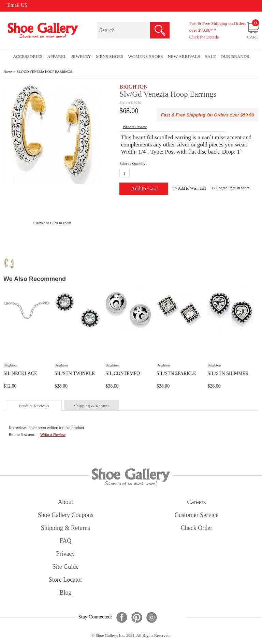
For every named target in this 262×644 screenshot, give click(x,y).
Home (8, 72)
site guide (66, 567)
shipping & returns (92, 406)
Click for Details (204, 37)
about (66, 502)
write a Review (135, 127)
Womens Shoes (145, 56)
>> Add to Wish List (189, 188)
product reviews (34, 406)
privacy (66, 554)
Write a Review (53, 435)
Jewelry (81, 56)
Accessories (28, 56)
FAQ (66, 541)
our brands (235, 56)
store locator (65, 580)
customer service (196, 515)
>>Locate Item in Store (231, 188)
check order (196, 528)
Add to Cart (144, 189)
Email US (18, 5)
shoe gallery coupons (66, 515)
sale (211, 56)
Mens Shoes (110, 56)
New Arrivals (184, 56)
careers (197, 502)
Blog (65, 593)
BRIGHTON (133, 87)
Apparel (57, 56)
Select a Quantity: (133, 163)
